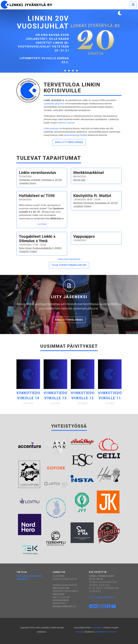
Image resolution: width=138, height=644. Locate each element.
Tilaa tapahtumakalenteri (69, 265)
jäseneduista (71, 135)
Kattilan (84, 135)
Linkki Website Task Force (105, 632)
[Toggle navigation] (133, 5)
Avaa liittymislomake (69, 142)
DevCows (80, 632)
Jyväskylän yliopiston (54, 104)
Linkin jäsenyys (51, 128)
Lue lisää (42, 224)
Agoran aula (79, 180)
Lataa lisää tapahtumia (69, 259)
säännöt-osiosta (66, 123)
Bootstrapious (97, 628)
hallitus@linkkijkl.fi (102, 597)
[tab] (61, 71)
